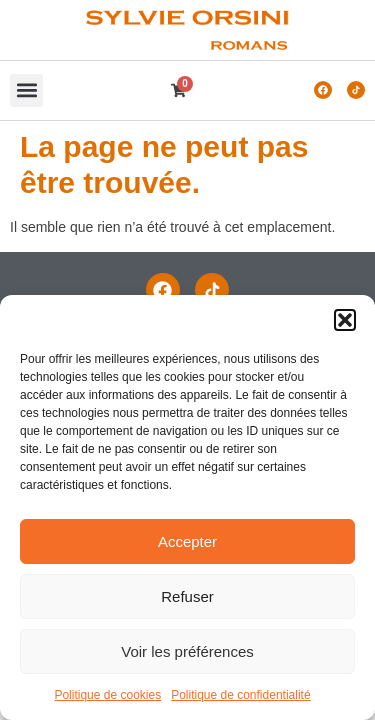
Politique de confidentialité (240, 695)
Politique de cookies (107, 695)
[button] (345, 320)
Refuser (187, 596)
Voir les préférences (187, 651)
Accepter (187, 541)
